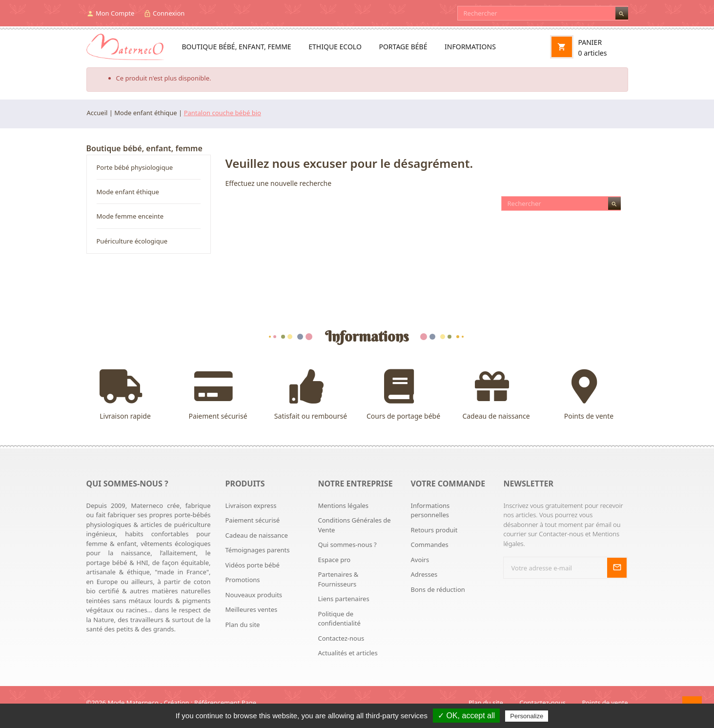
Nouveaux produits (254, 595)
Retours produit (434, 530)
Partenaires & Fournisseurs (338, 579)
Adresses (424, 574)
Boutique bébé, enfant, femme (237, 47)
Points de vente (589, 395)
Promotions (243, 580)
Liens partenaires (343, 599)
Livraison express (251, 506)
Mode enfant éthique (128, 192)
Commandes (429, 545)
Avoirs (420, 560)
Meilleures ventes (252, 609)
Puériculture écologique (132, 241)
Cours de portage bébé (404, 395)
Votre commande (448, 484)
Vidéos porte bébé (253, 565)
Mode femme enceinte (130, 216)
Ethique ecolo (335, 47)
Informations (470, 47)
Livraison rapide (125, 395)
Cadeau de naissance (496, 395)
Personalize (527, 716)
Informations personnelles (430, 510)
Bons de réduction (438, 589)
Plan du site (243, 625)
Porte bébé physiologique (135, 167)
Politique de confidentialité (339, 619)
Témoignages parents (258, 550)
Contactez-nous (341, 638)
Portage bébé (403, 47)
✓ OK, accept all (466, 716)
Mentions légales (343, 506)
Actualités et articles (347, 653)
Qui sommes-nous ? (347, 545)
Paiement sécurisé (218, 395)
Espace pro (334, 560)
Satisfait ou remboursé (311, 395)
